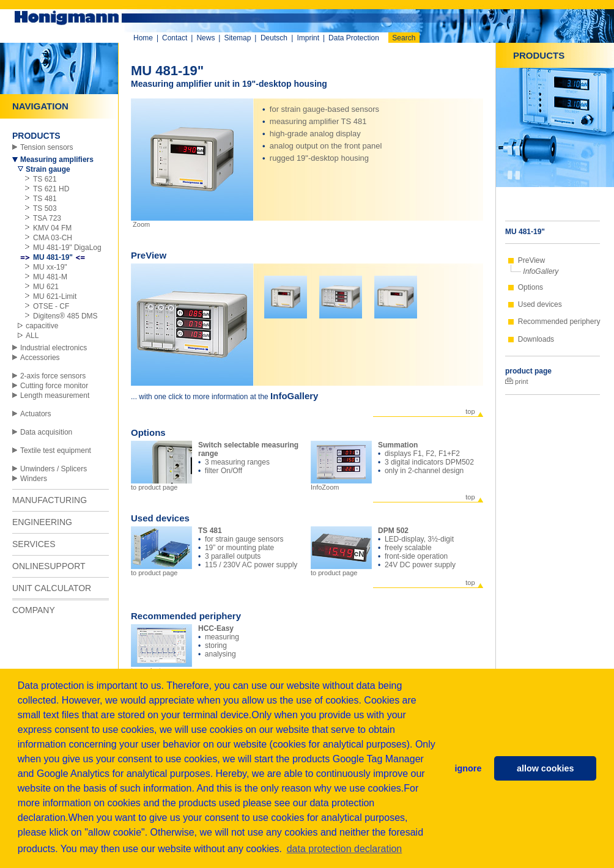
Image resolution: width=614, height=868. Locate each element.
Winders (34, 479)
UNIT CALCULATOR (52, 588)
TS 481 (45, 199)
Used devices (540, 304)
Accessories (40, 358)
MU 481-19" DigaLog (67, 248)
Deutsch (274, 38)
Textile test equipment (56, 451)
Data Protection (354, 38)
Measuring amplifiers (57, 160)
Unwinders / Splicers (54, 469)
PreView (531, 260)
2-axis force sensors (53, 376)
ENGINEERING (42, 522)
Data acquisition (46, 432)
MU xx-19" (50, 267)
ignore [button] (468, 768)
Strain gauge (48, 169)
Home (143, 38)
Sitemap (237, 38)
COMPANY (34, 610)
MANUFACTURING (50, 500)
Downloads (536, 339)
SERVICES (34, 544)
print (516, 381)
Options (531, 287)
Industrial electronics (54, 348)
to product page (161, 484)
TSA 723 (47, 218)
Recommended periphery (559, 322)
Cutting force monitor (54, 386)
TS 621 (45, 179)
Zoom (140, 224)
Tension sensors (47, 147)
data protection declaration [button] (345, 849)
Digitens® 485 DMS (65, 316)
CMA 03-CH (53, 238)
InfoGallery (541, 271)
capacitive (42, 326)
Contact (175, 38)
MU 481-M (50, 277)
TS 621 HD (51, 189)
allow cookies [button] (546, 768)
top (470, 411)
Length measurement (55, 395)
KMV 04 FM (52, 228)
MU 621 (46, 287)
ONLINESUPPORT (49, 566)
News (205, 38)
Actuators (36, 414)
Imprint (308, 38)
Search (404, 38)
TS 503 (45, 208)
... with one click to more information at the (201, 397)
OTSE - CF (51, 306)
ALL (32, 336)
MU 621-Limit (55, 296)
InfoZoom (341, 484)
